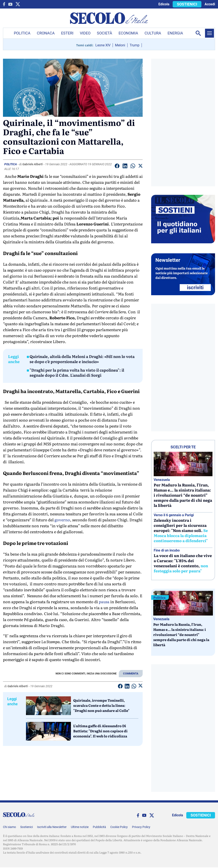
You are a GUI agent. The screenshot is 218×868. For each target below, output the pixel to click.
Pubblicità (99, 827)
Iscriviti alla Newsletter (52, 827)
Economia (128, 33)
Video (85, 33)
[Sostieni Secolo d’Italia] (183, 242)
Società (105, 33)
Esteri (67, 33)
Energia (175, 33)
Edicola (164, 4)
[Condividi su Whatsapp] (133, 167)
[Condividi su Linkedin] (125, 167)
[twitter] (18, 4)
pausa (104, 602)
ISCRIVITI (195, 288)
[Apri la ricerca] (198, 33)
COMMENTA (131, 673)
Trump (135, 45)
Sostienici (27, 827)
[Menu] (209, 33)
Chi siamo (9, 827)
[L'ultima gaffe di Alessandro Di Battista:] (48, 731)
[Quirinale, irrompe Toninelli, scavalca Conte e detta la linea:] (48, 706)
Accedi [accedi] (210, 4)
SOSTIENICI (187, 4)
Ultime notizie (80, 827)
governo (62, 520)
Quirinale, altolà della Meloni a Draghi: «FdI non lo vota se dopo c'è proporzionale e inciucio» (82, 359)
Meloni (120, 45)
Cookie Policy (119, 827)
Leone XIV (103, 45)
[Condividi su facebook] (117, 167)
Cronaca (46, 33)
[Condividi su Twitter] (141, 167)
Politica (22, 33)
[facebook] (4, 4)
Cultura (153, 33)
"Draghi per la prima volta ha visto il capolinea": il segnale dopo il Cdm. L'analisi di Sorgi (77, 373)
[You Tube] (10, 4)
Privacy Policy (141, 827)
